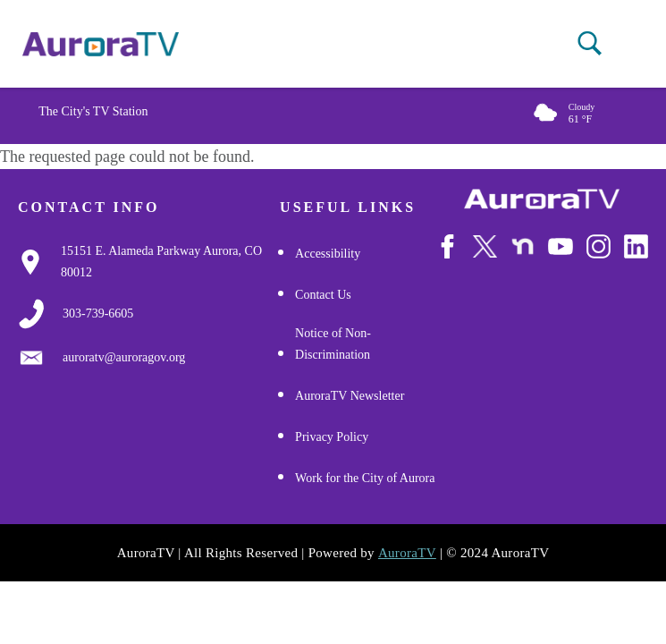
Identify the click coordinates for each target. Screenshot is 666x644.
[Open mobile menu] (621, 45)
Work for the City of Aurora (365, 478)
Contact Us (323, 295)
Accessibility (328, 254)
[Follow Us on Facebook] (447, 257)
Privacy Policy (332, 437)
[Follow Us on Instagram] (599, 257)
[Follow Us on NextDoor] (523, 258)
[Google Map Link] (170, 262)
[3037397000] (98, 314)
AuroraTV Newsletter (350, 396)
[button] (590, 43)
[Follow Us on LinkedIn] (636, 257)
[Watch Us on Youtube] (560, 257)
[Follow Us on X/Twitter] (485, 258)
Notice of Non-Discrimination (333, 344)
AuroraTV (407, 553)
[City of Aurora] (542, 199)
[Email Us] (124, 358)
